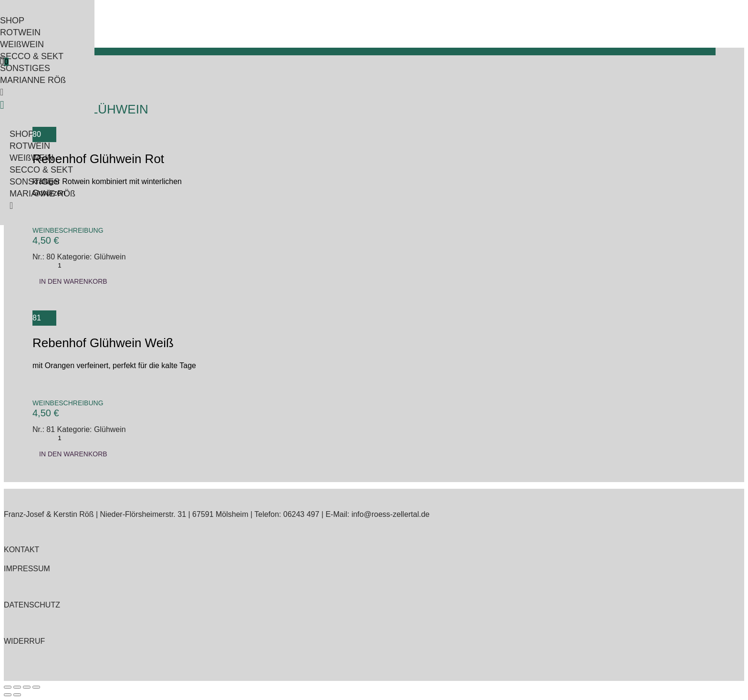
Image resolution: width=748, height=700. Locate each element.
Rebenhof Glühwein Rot (98, 159)
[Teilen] (27, 687)
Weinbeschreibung (68, 230)
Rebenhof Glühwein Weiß (103, 343)
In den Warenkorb (73, 281)
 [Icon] (2, 61)
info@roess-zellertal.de (391, 514)
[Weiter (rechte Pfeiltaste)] (17, 695)
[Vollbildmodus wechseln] (17, 687)
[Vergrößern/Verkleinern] (8, 687)
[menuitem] (42, 21)
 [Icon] (2, 105)
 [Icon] (2, 92)
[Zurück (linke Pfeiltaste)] (8, 695)
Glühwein (110, 257)
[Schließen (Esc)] (36, 687)
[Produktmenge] (60, 265)
